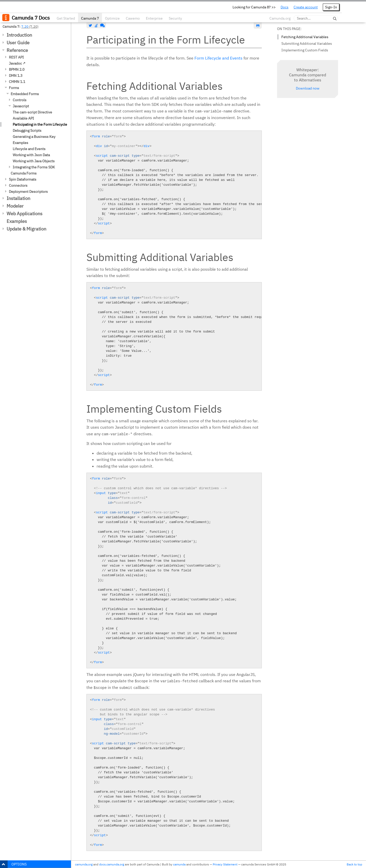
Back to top (354, 864)
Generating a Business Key (34, 137)
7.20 (25, 26)
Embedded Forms (25, 94)
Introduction (19, 35)
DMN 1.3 (16, 76)
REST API (16, 57)
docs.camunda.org (112, 864)
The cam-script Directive (32, 112)
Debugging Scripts (27, 131)
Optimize (112, 18)
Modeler (15, 206)
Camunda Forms (24, 173)
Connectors (18, 185)
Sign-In (331, 7)
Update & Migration (26, 229)
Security (175, 18)
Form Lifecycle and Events (218, 58)
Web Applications (25, 214)
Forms (14, 88)
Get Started (66, 18)
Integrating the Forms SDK (34, 167)
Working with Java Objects (34, 161)
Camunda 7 (90, 18)
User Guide (18, 43)
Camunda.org (280, 18)
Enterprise (154, 18)
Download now (308, 88)
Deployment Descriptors (28, 192)
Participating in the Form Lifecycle (40, 124)
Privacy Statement (225, 864)
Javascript (21, 106)
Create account (306, 7)
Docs (285, 7)
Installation (18, 198)
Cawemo (133, 18)
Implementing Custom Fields (305, 50)
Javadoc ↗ (17, 63)
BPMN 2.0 (17, 69)
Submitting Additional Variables (307, 44)
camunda (179, 864)
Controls (20, 100)
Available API (23, 118)
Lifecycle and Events (29, 149)
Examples (20, 143)
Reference (17, 50)
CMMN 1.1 (17, 82)
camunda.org (84, 864)
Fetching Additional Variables (305, 37)
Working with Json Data (31, 155)
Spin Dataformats (23, 179)
